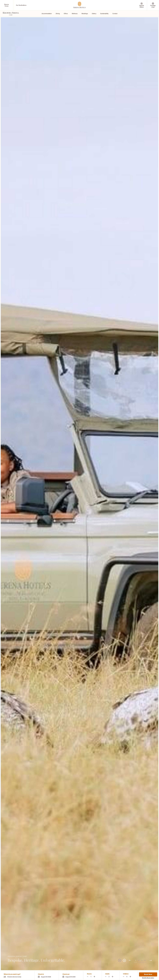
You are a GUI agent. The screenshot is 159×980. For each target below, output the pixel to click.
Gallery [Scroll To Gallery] (94, 14)
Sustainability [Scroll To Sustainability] (104, 14)
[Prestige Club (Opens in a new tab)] (153, 5)
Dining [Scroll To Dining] (58, 14)
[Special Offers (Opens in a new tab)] (142, 5)
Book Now (148, 974)
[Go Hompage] (79, 5)
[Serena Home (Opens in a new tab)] (6, 5)
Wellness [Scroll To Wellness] (75, 14)
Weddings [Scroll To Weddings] (85, 14)
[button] (46, 975)
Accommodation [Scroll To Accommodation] (47, 14)
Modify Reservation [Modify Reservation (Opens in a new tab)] (148, 978)
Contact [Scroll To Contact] (115, 14)
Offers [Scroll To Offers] (66, 14)
